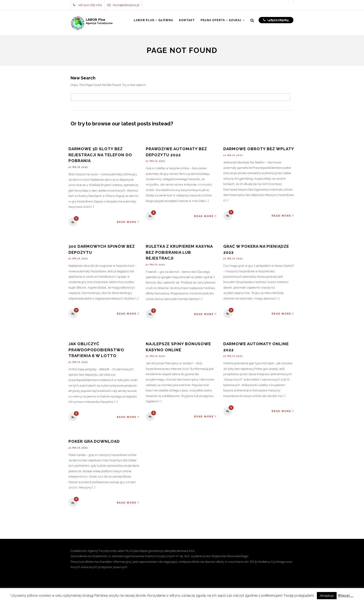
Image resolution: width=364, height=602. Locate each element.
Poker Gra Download (94, 441)
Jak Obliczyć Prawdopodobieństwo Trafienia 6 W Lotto (96, 350)
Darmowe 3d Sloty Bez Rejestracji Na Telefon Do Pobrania (100, 155)
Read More (128, 222)
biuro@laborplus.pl (123, 5)
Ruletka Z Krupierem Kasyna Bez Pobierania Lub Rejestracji (179, 252)
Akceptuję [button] (327, 596)
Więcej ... (345, 595)
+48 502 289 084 (88, 5)
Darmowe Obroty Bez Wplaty (259, 149)
